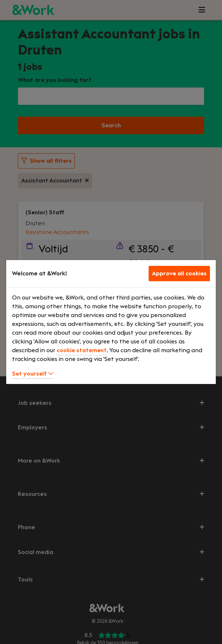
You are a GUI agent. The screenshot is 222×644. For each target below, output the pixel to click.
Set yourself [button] (33, 374)
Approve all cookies (179, 274)
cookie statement (82, 350)
